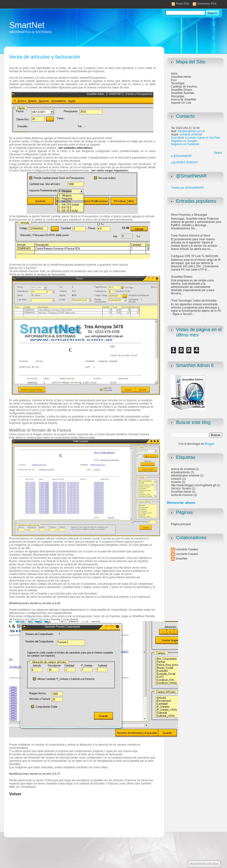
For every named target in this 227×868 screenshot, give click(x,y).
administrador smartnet (185, 476)
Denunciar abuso (181, 502)
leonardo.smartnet (191, 134)
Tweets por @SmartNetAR (187, 188)
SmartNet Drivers (182, 90)
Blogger (210, 444)
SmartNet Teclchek (183, 93)
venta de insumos (182, 495)
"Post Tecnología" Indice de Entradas (194, 301)
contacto (176, 479)
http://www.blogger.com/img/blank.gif (194, 485)
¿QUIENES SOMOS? (184, 162)
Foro (174, 80)
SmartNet (27, 25)
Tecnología (178, 83)
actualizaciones (180, 472)
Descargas (178, 96)
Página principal (181, 524)
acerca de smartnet (183, 469)
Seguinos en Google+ (184, 141)
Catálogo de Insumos (184, 87)
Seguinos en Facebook (185, 144)
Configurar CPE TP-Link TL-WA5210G (195, 256)
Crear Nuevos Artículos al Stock (191, 236)
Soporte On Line (181, 103)
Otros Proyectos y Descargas (189, 215)
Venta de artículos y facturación (45, 57)
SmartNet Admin (181, 77)
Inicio (174, 74)
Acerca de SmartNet (183, 100)
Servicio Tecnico (181, 488)
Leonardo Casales (187, 549)
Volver (15, 794)
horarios (176, 482)
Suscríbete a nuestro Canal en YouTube (195, 138)
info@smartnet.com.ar (191, 131)
